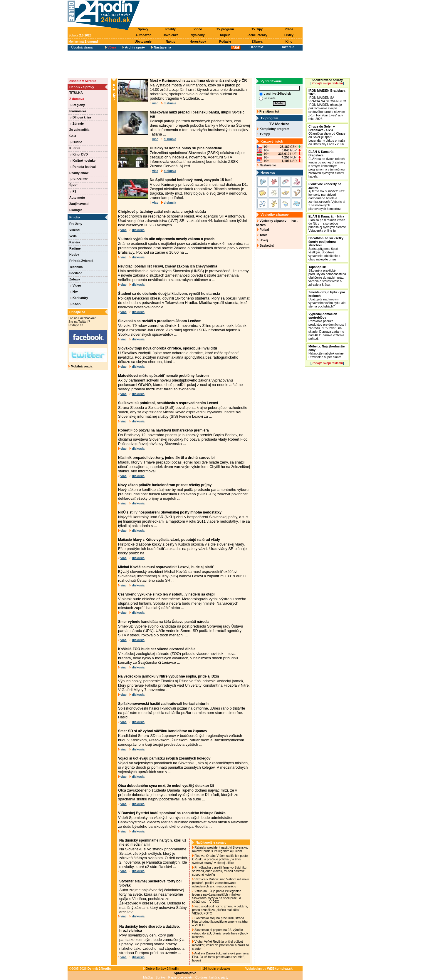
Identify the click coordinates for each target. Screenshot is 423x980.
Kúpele (225, 35)
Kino (289, 41)
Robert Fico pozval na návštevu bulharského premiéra (163, 430)
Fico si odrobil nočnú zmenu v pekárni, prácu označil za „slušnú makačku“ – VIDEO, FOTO (220, 910)
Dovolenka (171, 35)
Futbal (263, 230)
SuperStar (79, 179)
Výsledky (198, 35)
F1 (73, 191)
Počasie (225, 41)
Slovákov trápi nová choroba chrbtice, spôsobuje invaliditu (168, 348)
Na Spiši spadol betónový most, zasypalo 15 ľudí (191, 180)
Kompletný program (273, 129)
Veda (73, 236)
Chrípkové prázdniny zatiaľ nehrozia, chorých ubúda (162, 212)
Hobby (74, 255)
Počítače (76, 273)
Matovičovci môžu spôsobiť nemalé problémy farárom (163, 376)
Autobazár (143, 35)
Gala (73, 136)
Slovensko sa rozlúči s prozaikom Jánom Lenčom (160, 321)
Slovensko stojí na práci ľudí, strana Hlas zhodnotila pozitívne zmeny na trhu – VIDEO (220, 922)
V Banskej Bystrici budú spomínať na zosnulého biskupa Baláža (172, 813)
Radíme (75, 248)
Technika (76, 267)
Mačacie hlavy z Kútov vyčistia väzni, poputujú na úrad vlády (169, 540)
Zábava (257, 41)
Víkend (74, 230)
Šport (73, 185)
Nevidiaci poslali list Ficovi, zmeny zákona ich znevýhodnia (168, 266)
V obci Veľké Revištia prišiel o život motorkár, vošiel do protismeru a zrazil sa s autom (221, 945)
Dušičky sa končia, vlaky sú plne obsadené (186, 148)
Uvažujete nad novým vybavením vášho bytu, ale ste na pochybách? (327, 299)
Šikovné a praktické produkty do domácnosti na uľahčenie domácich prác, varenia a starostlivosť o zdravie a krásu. (327, 276)
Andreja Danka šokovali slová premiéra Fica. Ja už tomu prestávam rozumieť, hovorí (220, 957)
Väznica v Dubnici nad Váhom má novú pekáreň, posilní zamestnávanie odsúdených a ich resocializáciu (221, 883)
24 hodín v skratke (216, 969)
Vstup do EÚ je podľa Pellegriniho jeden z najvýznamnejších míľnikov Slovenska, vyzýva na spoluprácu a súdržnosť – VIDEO (217, 896)
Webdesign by (269, 969)
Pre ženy (76, 224)
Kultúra (75, 148)
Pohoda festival (83, 167)
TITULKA (76, 93)
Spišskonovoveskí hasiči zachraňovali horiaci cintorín (163, 704)
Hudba (76, 142)
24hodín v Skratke (83, 81)
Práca (289, 29)
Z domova (77, 99)
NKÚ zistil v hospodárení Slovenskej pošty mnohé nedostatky (170, 512)
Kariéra (75, 242)
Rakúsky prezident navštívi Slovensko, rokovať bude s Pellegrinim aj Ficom (220, 849)
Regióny (78, 105)
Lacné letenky (257, 35)
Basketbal (266, 245)
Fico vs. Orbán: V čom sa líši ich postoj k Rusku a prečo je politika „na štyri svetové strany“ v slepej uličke (220, 859)
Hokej (262, 240)
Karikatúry (79, 298)
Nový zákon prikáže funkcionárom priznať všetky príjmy (165, 485)
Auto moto (77, 198)
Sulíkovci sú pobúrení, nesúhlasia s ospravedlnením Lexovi (168, 403)
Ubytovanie (143, 41)
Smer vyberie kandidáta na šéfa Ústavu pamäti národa (163, 622)
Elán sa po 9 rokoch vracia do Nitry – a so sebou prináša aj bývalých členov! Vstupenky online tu (327, 223)
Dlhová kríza (81, 117)
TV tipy (263, 134)
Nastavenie (266, 165)
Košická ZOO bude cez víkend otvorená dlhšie (157, 649)
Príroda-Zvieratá (81, 261)
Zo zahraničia (79, 130)
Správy (143, 29)
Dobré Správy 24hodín (161, 969)
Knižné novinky (83, 160)
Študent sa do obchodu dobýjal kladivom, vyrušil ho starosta (169, 294)
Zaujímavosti (79, 204)
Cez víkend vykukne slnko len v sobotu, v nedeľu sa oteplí (167, 594)
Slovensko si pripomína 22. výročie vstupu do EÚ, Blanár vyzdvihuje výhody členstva (220, 933)
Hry (74, 292)
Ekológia (76, 210)
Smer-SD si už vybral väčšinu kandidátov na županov (163, 731)
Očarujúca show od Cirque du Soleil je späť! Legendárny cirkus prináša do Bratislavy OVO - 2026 (327, 135)
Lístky (289, 35)
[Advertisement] (223, 14)
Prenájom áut (268, 111)
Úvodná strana (81, 47)
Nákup (171, 41)
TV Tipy (257, 29)
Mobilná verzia (80, 366)
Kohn (75, 304)
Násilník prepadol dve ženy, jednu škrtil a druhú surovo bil (167, 458)
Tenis (262, 235)
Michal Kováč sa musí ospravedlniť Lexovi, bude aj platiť (166, 567)
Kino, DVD (79, 154)
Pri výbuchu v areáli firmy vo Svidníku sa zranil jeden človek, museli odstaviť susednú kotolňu (219, 871)
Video (198, 29)
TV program (225, 29)
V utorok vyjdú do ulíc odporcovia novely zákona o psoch (166, 239)
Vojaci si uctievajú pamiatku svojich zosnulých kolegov (164, 758)
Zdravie (77, 123)
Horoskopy (198, 41)
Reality (171, 29)
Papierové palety (181, 977)
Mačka (148, 977)
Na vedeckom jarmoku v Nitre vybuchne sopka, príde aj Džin (168, 676)
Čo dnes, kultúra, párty (212, 977)
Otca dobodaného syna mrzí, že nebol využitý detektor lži (166, 786)
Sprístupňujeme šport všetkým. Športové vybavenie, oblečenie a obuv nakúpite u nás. (326, 249)
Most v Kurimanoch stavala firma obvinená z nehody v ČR (198, 81)
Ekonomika (78, 111)
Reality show (79, 173)
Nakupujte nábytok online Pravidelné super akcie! (327, 352)
